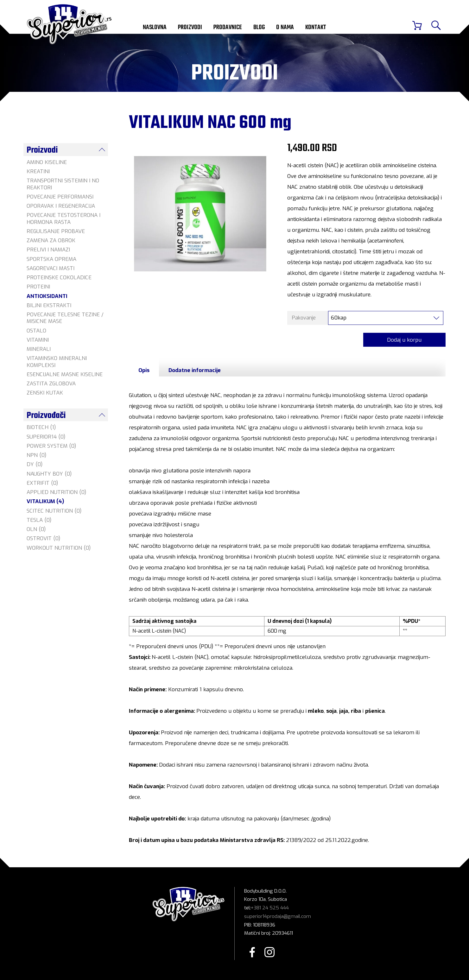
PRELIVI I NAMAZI (48, 250)
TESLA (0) (39, 520)
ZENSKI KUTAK (45, 393)
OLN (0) (36, 529)
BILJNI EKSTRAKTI (49, 305)
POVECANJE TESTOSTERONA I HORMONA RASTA (63, 218)
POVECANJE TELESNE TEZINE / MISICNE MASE (65, 318)
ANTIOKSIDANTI (47, 296)
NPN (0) (36, 455)
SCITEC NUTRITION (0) (54, 511)
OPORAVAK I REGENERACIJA (61, 206)
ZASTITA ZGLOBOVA (51, 384)
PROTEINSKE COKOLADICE (59, 278)
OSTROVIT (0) (43, 538)
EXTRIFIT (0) (42, 483)
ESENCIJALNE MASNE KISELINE (65, 374)
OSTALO (36, 331)
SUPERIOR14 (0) (46, 437)
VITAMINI (38, 340)
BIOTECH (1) (41, 427)
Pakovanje (304, 318)
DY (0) (35, 464)
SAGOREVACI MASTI (51, 268)
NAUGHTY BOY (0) (49, 474)
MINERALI (39, 349)
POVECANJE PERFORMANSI (60, 197)
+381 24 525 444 (270, 908)
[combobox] (386, 319)
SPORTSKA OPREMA (51, 259)
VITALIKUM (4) (45, 501)
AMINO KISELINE (47, 162)
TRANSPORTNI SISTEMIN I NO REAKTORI (63, 184)
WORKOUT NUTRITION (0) (59, 548)
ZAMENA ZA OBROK (51, 240)
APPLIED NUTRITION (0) (56, 492)
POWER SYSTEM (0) (51, 446)
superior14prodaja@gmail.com (278, 917)
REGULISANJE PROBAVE (56, 231)
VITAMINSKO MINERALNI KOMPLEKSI (57, 362)
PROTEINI (38, 287)
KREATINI (38, 171)
